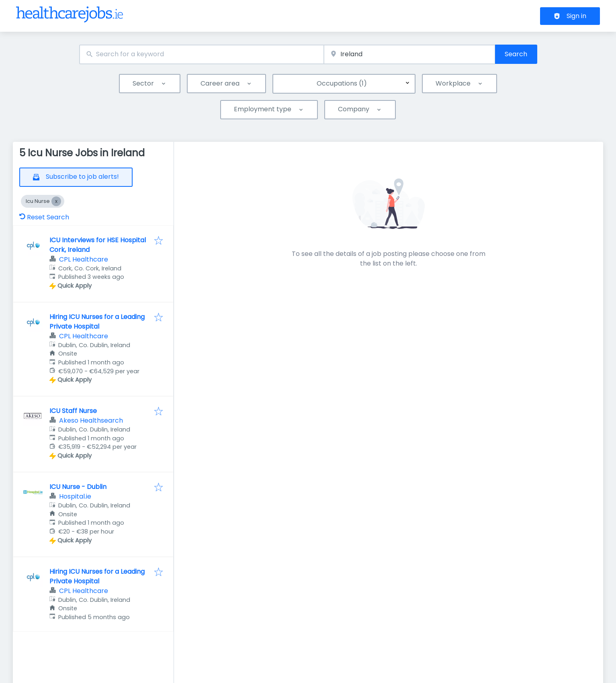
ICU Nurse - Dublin (78, 487)
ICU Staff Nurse (73, 411)
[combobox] (202, 54)
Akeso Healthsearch (91, 420)
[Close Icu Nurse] (56, 201)
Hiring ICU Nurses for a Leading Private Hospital (97, 322)
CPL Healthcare (84, 259)
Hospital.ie (75, 496)
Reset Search (44, 217)
